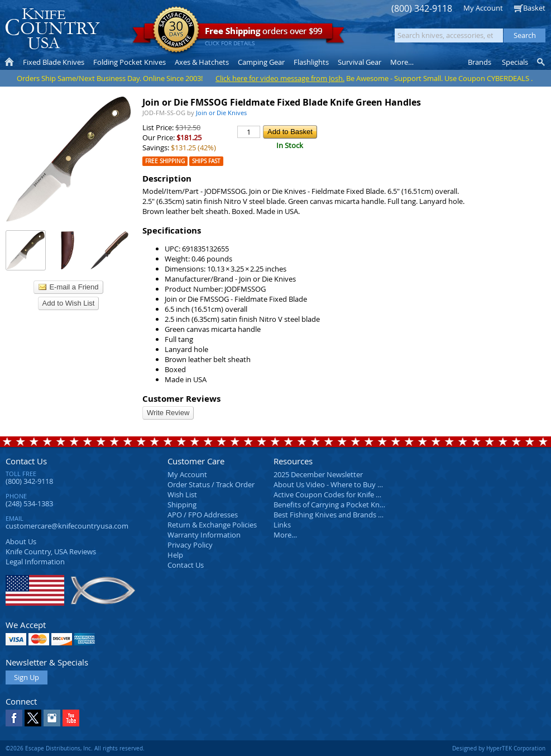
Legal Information (35, 562)
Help (175, 555)
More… (285, 535)
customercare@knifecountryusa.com (67, 526)
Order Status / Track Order (211, 484)
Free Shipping (165, 161)
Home (9, 62)
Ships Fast (206, 161)
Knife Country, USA (52, 29)
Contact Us (26, 461)
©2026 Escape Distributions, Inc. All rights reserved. (75, 748)
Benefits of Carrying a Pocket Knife (330, 505)
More (402, 62)
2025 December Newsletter (318, 474)
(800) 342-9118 (422, 9)
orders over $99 (238, 34)
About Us (21, 541)
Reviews (51, 551)
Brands (480, 62)
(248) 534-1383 (29, 503)
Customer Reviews (181, 399)
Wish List (182, 495)
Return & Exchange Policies (212, 525)
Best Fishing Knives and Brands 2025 (334, 515)
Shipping (182, 505)
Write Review (168, 413)
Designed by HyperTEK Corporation (499, 748)
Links (282, 525)
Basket (534, 8)
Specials (515, 62)
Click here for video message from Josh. (280, 78)
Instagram (52, 718)
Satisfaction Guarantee (176, 30)
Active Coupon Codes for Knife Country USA (346, 495)
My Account (483, 8)
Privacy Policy (190, 545)
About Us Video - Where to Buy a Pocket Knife (349, 484)
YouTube (71, 718)
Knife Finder (542, 62)
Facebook (14, 718)
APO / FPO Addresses (203, 515)
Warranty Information (204, 535)
